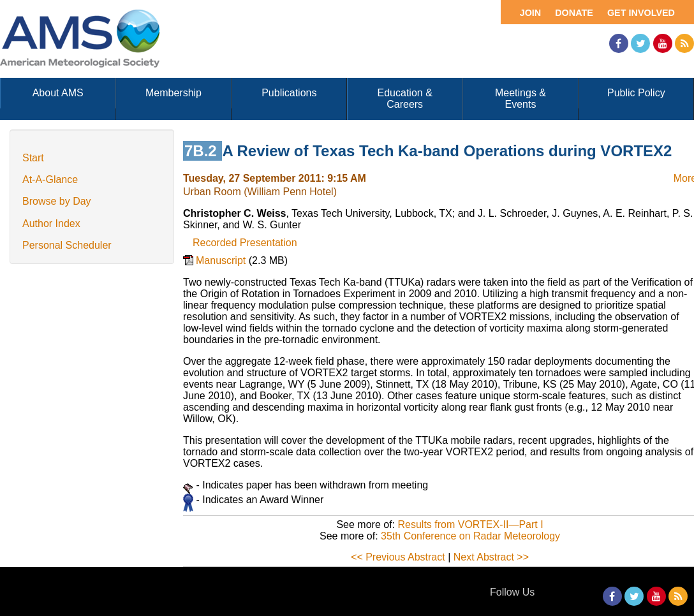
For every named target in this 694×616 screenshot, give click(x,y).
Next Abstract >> (491, 557)
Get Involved (641, 13)
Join (531, 13)
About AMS (58, 93)
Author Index (51, 224)
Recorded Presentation (245, 243)
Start (33, 158)
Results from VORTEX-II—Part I (470, 524)
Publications (289, 93)
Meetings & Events (520, 99)
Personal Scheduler (67, 245)
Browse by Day (57, 201)
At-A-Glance (50, 180)
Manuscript (222, 260)
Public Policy (636, 93)
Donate (574, 13)
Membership (173, 93)
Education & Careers (405, 99)
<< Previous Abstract (398, 557)
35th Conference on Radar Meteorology (470, 536)
